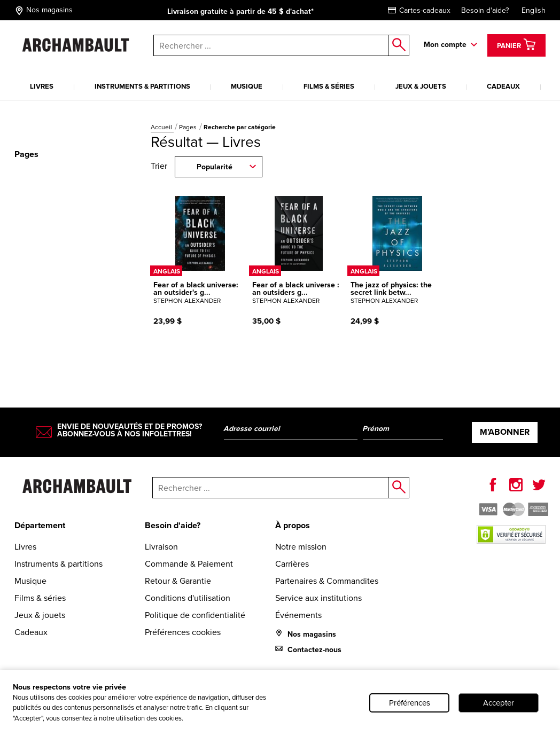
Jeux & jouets (421, 86)
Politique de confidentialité (195, 615)
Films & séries (329, 86)
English (534, 10)
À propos (293, 525)
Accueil (162, 127)
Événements (298, 615)
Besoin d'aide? (485, 10)
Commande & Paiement (189, 564)
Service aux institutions (318, 598)
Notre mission (301, 547)
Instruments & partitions (142, 86)
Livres (42, 86)
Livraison (161, 547)
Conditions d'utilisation (188, 598)
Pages (189, 127)
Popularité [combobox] (215, 167)
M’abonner (505, 432)
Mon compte (445, 45)
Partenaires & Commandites (327, 581)
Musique (247, 86)
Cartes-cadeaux (419, 10)
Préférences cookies (183, 632)
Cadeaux (503, 86)
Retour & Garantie (178, 581)
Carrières (292, 564)
